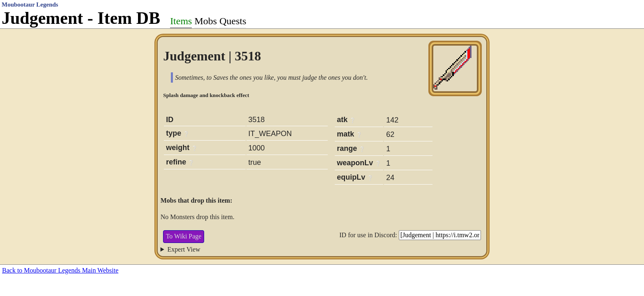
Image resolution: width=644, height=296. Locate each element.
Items (181, 21)
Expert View (184, 249)
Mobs (206, 21)
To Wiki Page (184, 236)
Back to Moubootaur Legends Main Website (60, 270)
